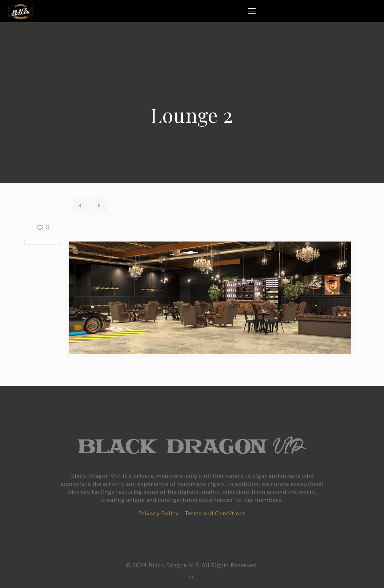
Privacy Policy (159, 513)
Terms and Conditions (215, 513)
